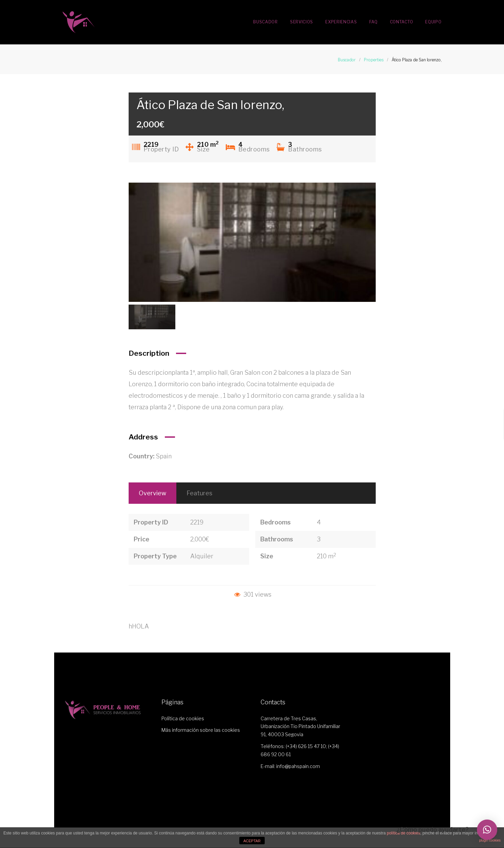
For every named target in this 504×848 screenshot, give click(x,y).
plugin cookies (490, 840)
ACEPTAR (252, 841)
